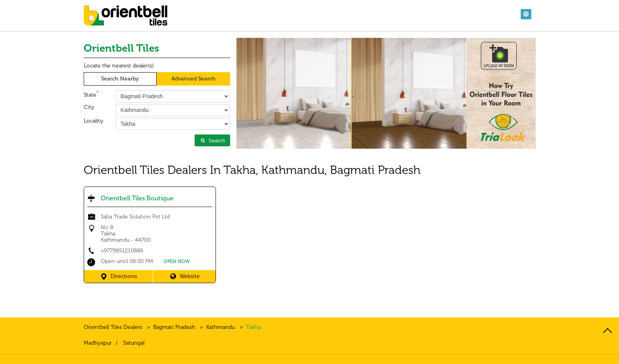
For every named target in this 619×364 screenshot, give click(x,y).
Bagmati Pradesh (174, 327)
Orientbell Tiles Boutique (137, 198)
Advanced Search (193, 79)
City (89, 107)
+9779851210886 (122, 251)
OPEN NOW (177, 261)
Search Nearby (120, 79)
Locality (94, 121)
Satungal (134, 343)
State (91, 94)
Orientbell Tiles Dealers (114, 327)
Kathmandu (220, 327)
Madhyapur (98, 343)
